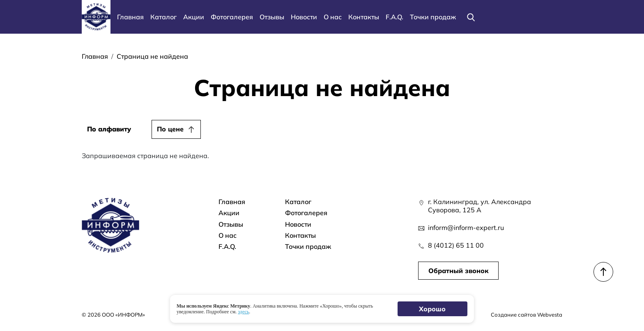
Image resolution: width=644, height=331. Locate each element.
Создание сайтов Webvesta (527, 315)
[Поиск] (471, 17)
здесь (243, 312)
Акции (194, 17)
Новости (304, 17)
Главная (130, 17)
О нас (333, 17)
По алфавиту (109, 129)
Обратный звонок (458, 271)
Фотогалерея (232, 17)
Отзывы (272, 17)
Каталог (163, 17)
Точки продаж (433, 17)
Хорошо (433, 309)
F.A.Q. (394, 17)
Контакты (364, 17)
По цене (170, 129)
